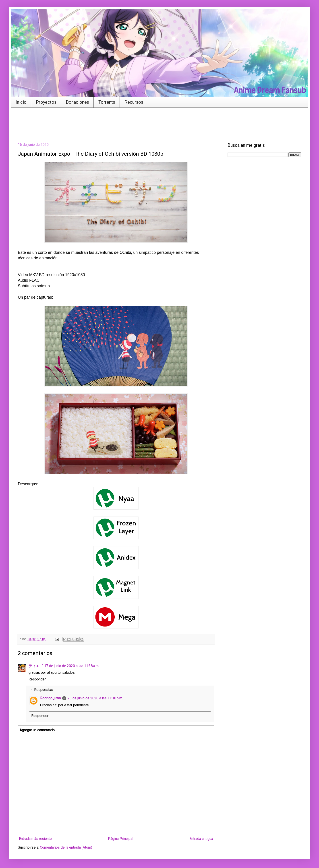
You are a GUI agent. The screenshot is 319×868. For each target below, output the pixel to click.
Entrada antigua (201, 839)
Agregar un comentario (37, 730)
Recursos (134, 102)
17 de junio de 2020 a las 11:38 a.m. (72, 666)
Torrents (107, 102)
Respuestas (44, 690)
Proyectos (46, 102)
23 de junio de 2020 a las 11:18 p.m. (95, 698)
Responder (37, 679)
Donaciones (77, 102)
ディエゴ (36, 666)
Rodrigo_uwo (51, 698)
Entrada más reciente (35, 839)
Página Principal (121, 839)
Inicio (21, 102)
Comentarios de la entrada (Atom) (66, 847)
